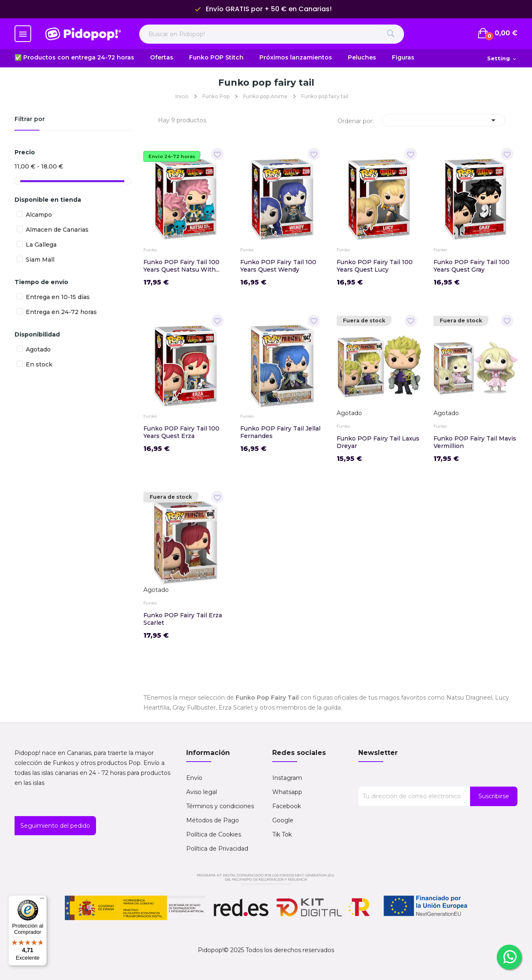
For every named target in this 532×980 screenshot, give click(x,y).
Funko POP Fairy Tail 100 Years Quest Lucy (375, 266)
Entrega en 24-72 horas (61, 312)
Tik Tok (282, 834)
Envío (194, 778)
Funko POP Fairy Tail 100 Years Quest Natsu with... (181, 266)
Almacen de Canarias (57, 230)
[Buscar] (390, 34)
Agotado (38, 349)
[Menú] (42, 900)
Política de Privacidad (217, 849)
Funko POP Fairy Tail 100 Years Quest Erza (181, 432)
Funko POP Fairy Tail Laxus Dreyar (378, 442)
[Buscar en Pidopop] (272, 34)
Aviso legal (202, 792)
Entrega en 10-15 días (58, 297)
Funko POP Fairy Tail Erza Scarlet (183, 619)
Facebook (287, 806)
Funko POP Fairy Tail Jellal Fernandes (280, 432)
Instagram (287, 778)
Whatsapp (287, 792)
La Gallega (41, 245)
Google (283, 820)
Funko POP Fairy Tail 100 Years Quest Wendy (278, 266)
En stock (39, 364)
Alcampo (39, 215)
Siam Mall (40, 260)
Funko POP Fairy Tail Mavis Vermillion (475, 442)
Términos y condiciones (220, 806)
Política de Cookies (214, 834)
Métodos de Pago (213, 820)
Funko (150, 250)
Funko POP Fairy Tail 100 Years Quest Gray (472, 266)
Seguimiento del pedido (55, 826)
